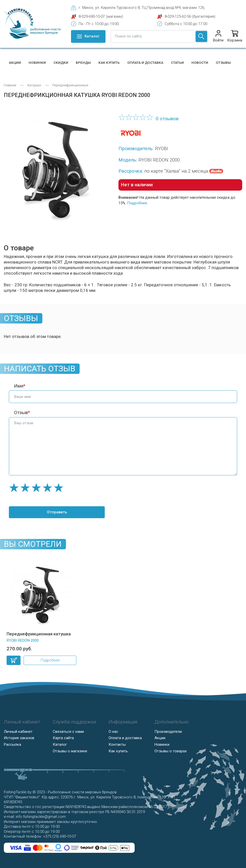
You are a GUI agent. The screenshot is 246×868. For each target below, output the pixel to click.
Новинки (37, 63)
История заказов (19, 738)
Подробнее (137, 203)
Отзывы (223, 63)
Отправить (56, 512)
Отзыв (21, 413)
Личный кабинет (18, 732)
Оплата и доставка (145, 63)
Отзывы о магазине (70, 751)
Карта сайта (63, 738)
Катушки (34, 85)
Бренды (83, 63)
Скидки (61, 63)
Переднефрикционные (70, 85)
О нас (113, 732)
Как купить (109, 63)
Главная (10, 85)
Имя (19, 386)
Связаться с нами (68, 732)
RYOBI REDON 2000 (23, 640)
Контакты (117, 744)
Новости (200, 63)
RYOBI (162, 149)
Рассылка (12, 744)
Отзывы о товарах (171, 751)
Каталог (60, 744)
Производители (168, 732)
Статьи (177, 63)
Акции (15, 63)
